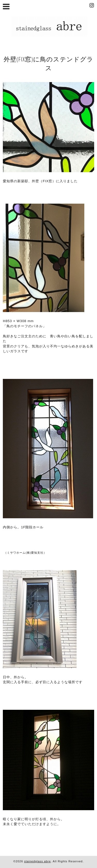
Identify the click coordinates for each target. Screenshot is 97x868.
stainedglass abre (37, 861)
